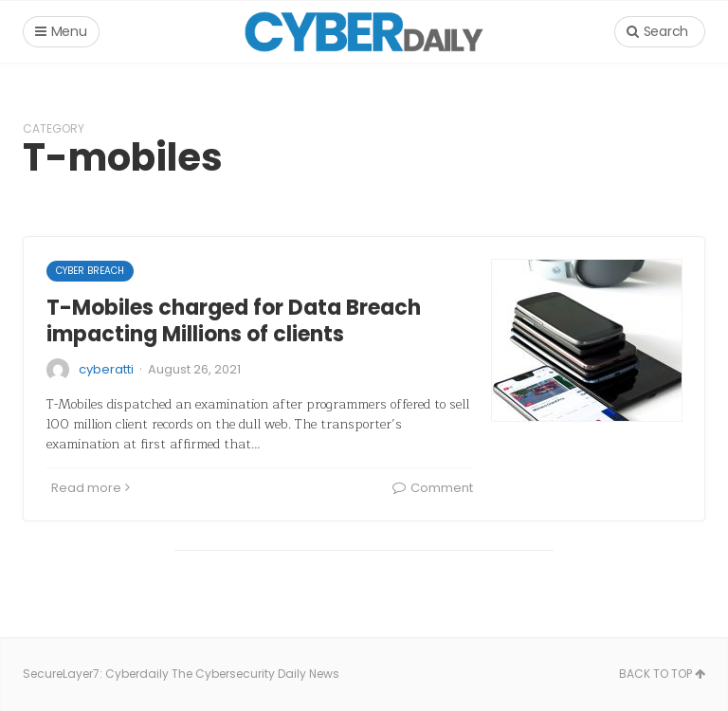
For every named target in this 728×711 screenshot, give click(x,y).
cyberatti (106, 369)
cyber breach (90, 271)
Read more (91, 488)
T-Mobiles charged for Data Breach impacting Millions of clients (234, 321)
